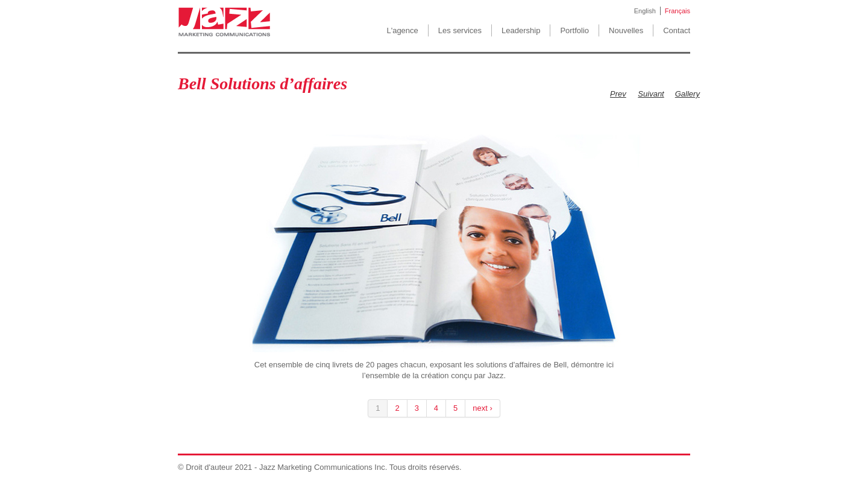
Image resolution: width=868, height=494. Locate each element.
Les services (460, 30)
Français (678, 11)
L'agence (402, 30)
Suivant (651, 94)
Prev (618, 94)
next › (483, 408)
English (645, 11)
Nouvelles (626, 30)
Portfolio (574, 30)
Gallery (687, 94)
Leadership (521, 30)
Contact (677, 30)
